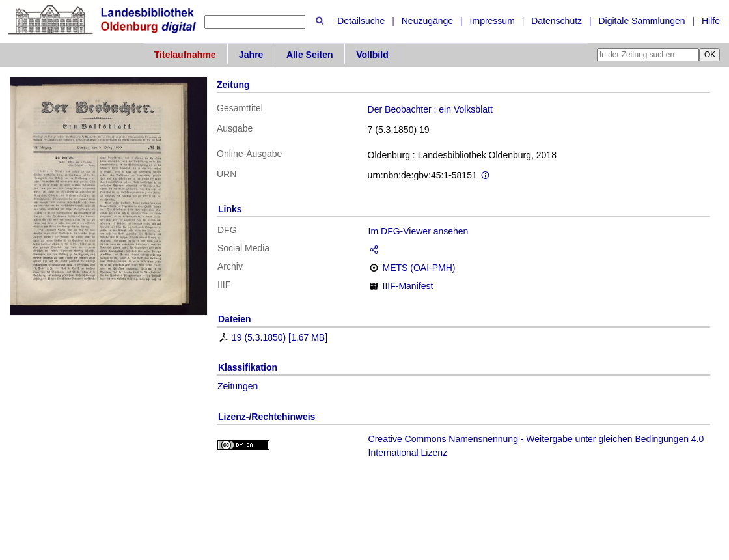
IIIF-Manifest (408, 286)
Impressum (492, 21)
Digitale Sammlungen (641, 21)
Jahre (251, 55)
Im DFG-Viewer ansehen (419, 231)
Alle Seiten (310, 55)
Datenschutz (557, 21)
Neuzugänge (427, 21)
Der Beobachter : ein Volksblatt (430, 109)
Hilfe (711, 21)
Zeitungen (238, 386)
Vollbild (372, 55)
